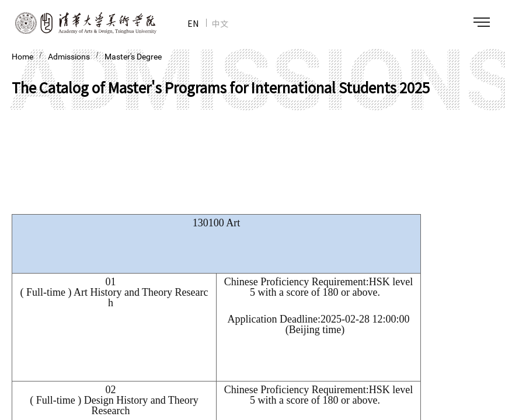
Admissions (69, 57)
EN (193, 23)
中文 (220, 23)
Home (22, 57)
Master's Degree (133, 57)
